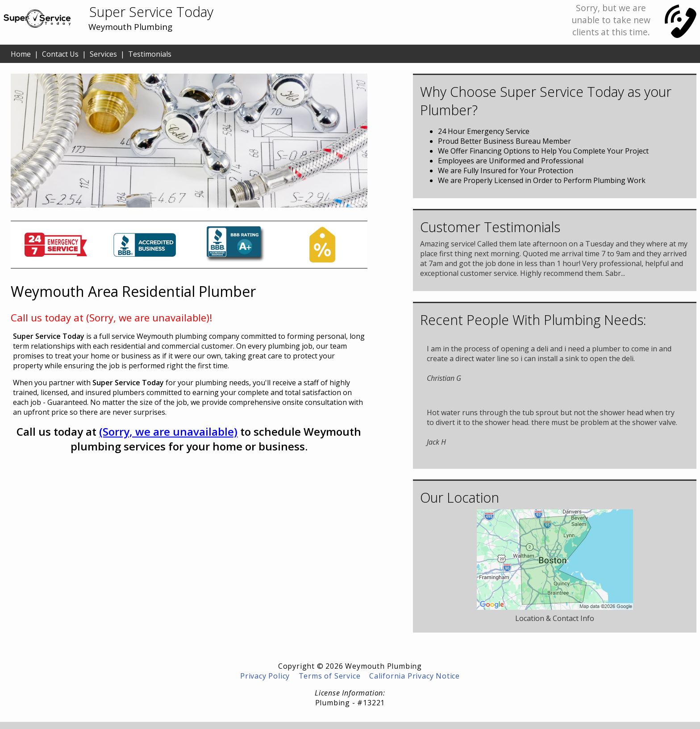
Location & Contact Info (555, 618)
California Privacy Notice (415, 676)
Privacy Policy (265, 676)
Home (21, 54)
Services (103, 54)
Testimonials (150, 54)
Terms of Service (330, 676)
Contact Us (60, 54)
